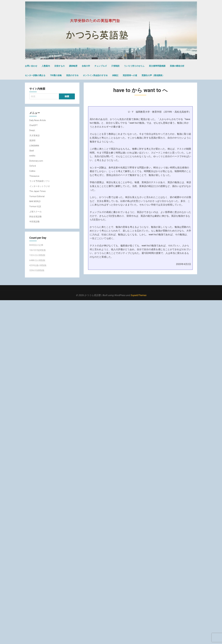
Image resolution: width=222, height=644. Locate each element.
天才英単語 (34, 135)
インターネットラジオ (40, 186)
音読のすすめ (72, 75)
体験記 (115, 75)
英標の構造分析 (177, 66)
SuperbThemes (138, 295)
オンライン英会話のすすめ (95, 75)
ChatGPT (34, 125)
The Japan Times (37, 191)
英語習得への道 (130, 75)
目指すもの (60, 66)
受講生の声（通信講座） (153, 75)
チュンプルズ (101, 66)
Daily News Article (38, 120)
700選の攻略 (56, 75)
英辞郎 (32, 141)
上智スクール (36, 212)
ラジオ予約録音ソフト (40, 181)
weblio (32, 156)
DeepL (32, 130)
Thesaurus (34, 176)
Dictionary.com (36, 161)
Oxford (33, 166)
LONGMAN (34, 146)
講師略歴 (73, 66)
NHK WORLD (35, 201)
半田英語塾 (34, 222)
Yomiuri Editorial (37, 196)
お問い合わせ (31, 66)
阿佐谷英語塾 (36, 217)
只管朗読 (115, 66)
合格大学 (86, 66)
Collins (32, 171)
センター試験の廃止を (35, 75)
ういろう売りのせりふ (134, 66)
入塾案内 (46, 66)
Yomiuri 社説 (35, 206)
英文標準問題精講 (157, 66)
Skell (32, 151)
